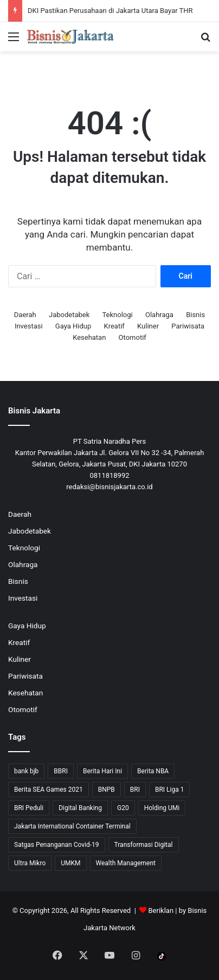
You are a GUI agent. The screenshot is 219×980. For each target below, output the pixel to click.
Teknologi (117, 315)
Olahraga (159, 315)
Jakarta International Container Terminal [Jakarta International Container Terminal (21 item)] (72, 826)
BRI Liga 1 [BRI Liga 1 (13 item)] (169, 790)
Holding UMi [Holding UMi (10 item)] (162, 808)
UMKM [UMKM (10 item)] (70, 863)
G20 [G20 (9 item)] (123, 808)
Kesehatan (89, 337)
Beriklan (161, 910)
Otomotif (133, 337)
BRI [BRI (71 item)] (135, 790)
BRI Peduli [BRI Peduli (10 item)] (29, 808)
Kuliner (148, 326)
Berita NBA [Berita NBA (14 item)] (153, 771)
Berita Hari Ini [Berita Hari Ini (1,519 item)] (102, 771)
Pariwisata (188, 326)
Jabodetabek (69, 315)
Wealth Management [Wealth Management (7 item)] (126, 863)
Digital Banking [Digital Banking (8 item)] (80, 808)
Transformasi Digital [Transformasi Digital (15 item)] (144, 845)
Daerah (25, 315)
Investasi (29, 326)
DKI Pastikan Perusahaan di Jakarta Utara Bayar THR (110, 11)
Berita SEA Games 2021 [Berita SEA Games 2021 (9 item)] (49, 790)
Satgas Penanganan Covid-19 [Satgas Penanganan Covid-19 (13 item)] (57, 845)
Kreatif (114, 326)
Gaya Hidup (73, 326)
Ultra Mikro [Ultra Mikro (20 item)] (30, 863)
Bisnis (195, 315)
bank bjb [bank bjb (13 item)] (26, 771)
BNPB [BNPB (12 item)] (107, 790)
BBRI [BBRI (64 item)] (61, 771)
